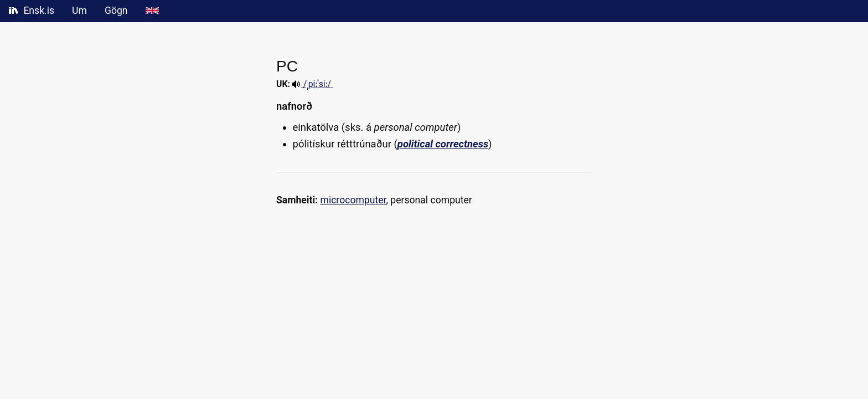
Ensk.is (32, 11)
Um (79, 11)
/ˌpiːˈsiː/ (313, 84)
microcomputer (353, 200)
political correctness (443, 144)
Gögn (116, 11)
